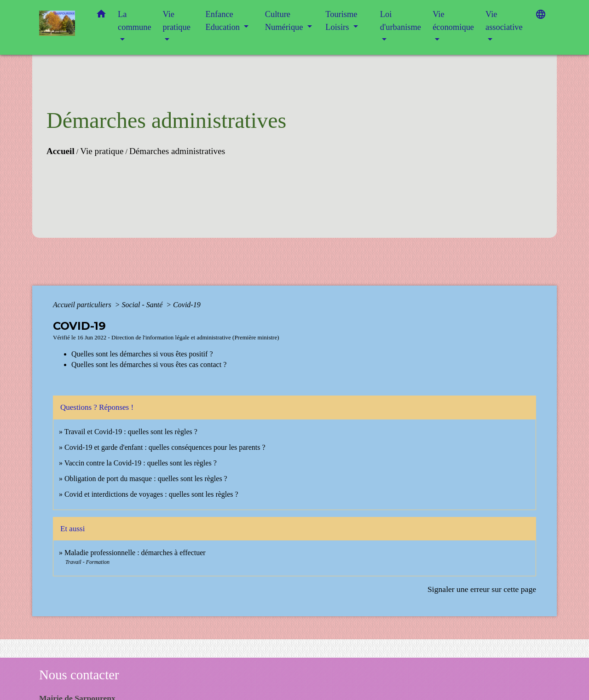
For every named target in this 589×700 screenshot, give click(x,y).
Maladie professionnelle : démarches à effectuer (135, 553)
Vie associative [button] (504, 21)
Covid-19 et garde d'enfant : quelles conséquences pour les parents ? (166, 447)
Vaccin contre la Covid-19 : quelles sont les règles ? (141, 463)
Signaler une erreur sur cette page (482, 589)
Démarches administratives (177, 151)
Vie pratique (102, 151)
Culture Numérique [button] (285, 21)
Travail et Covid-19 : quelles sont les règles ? (131, 432)
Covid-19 (187, 305)
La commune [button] (135, 21)
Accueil (61, 151)
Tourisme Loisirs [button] (341, 21)
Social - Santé (143, 305)
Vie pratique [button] (177, 21)
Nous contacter (79, 675)
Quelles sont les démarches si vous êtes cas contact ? (149, 364)
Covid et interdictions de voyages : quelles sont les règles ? (151, 494)
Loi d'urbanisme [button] (401, 21)
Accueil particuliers (83, 305)
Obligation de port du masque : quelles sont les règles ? (146, 479)
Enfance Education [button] (224, 21)
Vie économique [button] (453, 21)
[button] (101, 16)
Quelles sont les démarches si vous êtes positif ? (142, 354)
